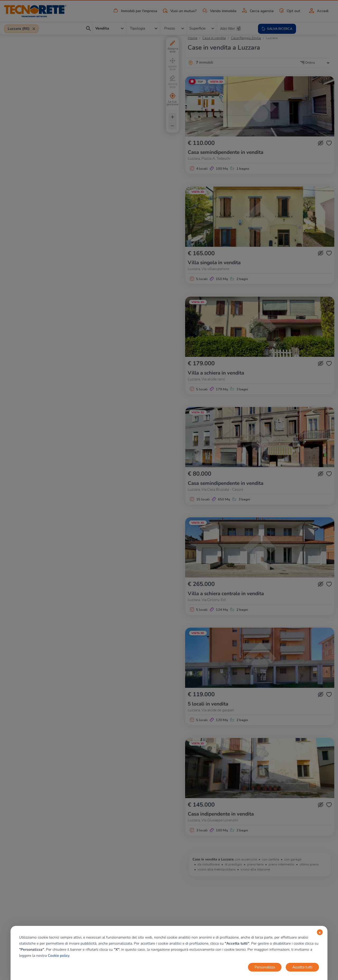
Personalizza (265, 967)
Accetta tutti (302, 967)
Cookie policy (58, 956)
